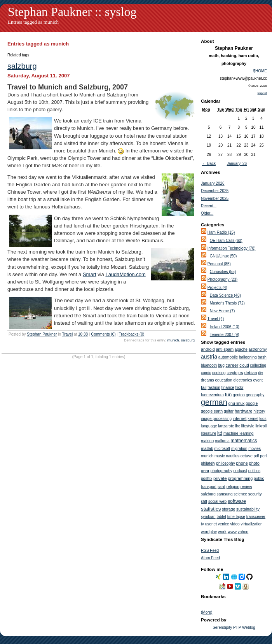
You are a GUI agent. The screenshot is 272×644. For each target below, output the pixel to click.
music (220, 456)
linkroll (261, 426)
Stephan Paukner (42, 334)
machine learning (239, 433)
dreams (207, 380)
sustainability (248, 509)
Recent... (209, 206)
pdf (256, 456)
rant (221, 486)
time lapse (236, 517)
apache (241, 349)
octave (247, 456)
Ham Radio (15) (221, 232)
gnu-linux (237, 403)
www (232, 532)
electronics (242, 380)
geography (255, 395)
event (258, 380)
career (232, 365)
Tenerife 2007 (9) (225, 335)
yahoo (243, 532)
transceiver (256, 517)
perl (263, 456)
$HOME (260, 71)
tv (202, 524)
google (252, 403)
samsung (225, 494)
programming (241, 478)
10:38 (83, 334)
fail (204, 387)
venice (224, 524)
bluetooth (209, 365)
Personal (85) (219, 264)
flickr (240, 388)
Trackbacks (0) (132, 334)
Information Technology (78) (232, 248)
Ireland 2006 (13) (225, 327)
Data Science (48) (225, 295)
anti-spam (225, 349)
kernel (253, 419)
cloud (244, 365)
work (222, 532)
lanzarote (226, 426)
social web (217, 501)
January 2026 (213, 183)
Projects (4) (217, 288)
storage (228, 509)
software (237, 501)
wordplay (209, 532)
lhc (238, 426)
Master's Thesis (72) (227, 303)
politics (254, 471)
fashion (214, 388)
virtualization (252, 524)
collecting (258, 365)
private (220, 478)
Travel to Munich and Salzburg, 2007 (68, 87)
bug (221, 365)
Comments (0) (103, 334)
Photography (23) (222, 279)
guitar (229, 411)
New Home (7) (222, 311)
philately (208, 463)
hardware (243, 411)
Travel (67, 334)
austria (209, 357)
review (246, 487)
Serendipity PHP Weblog (234, 627)
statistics (211, 509)
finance (228, 388)
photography (221, 471)
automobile (228, 357)
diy (261, 373)
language (209, 426)
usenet (211, 524)
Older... (207, 213)
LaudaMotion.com (125, 274)
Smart (90, 274)
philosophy (225, 463)
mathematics (244, 441)
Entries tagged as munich (33, 22)
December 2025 (215, 191)
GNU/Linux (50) (223, 256)
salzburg (22, 66)
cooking (219, 373)
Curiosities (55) (223, 272)
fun (228, 395)
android (208, 349)
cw (241, 373)
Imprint (262, 93)
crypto (232, 373)
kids (263, 419)
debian (251, 373)
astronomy (258, 349)
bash (262, 357)
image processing (216, 419)
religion (233, 487)
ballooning (248, 357)
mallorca (222, 441)
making (207, 441)
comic (206, 373)
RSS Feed (210, 550)
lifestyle (248, 426)
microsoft (222, 449)
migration (239, 449)
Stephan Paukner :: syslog (72, 12)
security (255, 494)
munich (173, 340)
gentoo (239, 395)
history (259, 411)
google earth (212, 411)
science (240, 494)
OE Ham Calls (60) (226, 241)
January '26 (237, 164)
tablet (221, 517)
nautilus (232, 456)
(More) (207, 612)
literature (208, 433)
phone (242, 463)
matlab (207, 448)
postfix (207, 479)
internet (240, 418)
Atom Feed (210, 558)
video (235, 524)
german (214, 402)
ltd (220, 433)
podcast (240, 471)
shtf (204, 501)
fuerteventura (212, 395)
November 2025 (215, 199)
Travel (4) (216, 319)
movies (255, 449)
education (223, 380)
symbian (208, 517)
